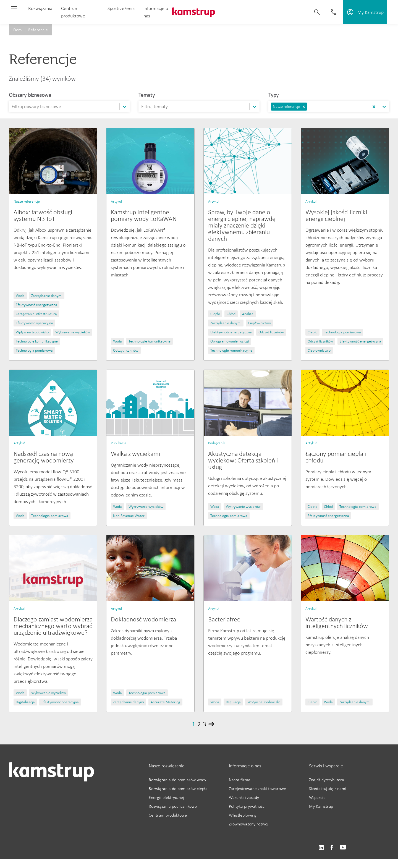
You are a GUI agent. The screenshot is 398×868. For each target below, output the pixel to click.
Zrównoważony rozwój (249, 824)
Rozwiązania (40, 8)
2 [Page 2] (199, 724)
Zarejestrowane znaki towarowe (257, 789)
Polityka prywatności (247, 806)
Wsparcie (317, 797)
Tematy (147, 95)
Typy (273, 95)
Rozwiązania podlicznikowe (173, 806)
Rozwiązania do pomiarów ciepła (178, 789)
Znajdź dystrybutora (327, 780)
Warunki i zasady (244, 797)
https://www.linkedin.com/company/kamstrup (321, 848)
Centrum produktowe (168, 815)
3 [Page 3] (205, 724)
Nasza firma (240, 780)
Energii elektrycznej (166, 797)
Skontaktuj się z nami (328, 789)
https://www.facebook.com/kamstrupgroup (332, 848)
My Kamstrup (321, 806)
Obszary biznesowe (30, 95)
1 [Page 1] (193, 724)
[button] (304, 107)
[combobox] (12, 107)
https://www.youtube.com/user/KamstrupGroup (343, 848)
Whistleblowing (243, 815)
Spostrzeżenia (121, 8)
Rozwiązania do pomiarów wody (177, 780)
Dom (18, 30)
